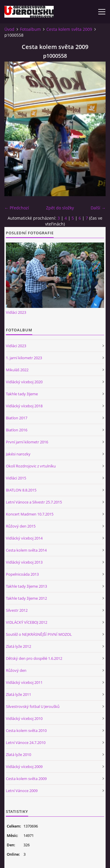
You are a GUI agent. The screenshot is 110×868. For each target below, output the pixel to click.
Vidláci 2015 (16, 478)
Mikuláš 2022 (17, 370)
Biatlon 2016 (17, 430)
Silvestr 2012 (17, 610)
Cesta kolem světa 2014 (26, 550)
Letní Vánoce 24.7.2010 (26, 742)
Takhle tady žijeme (22, 394)
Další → (98, 208)
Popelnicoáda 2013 (22, 574)
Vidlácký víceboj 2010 (24, 718)
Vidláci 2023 (16, 312)
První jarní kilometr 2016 (27, 442)
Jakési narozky (18, 454)
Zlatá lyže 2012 (18, 646)
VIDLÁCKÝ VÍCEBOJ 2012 (27, 622)
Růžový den (16, 670)
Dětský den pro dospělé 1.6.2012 (34, 658)
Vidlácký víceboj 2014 (24, 538)
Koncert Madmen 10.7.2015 (30, 514)
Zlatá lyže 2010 (18, 755)
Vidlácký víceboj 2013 (24, 562)
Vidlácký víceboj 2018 (24, 406)
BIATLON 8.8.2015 (21, 490)
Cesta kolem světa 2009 (69, 29)
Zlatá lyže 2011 (18, 694)
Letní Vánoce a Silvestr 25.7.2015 (34, 502)
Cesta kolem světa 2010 (26, 730)
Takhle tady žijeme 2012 (26, 598)
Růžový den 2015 (21, 526)
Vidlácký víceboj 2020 (24, 382)
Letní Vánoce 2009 (22, 791)
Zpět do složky (60, 208)
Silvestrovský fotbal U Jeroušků (33, 706)
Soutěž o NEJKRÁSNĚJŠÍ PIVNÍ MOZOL (39, 634)
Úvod (9, 29)
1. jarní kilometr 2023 (24, 358)
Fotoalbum (30, 29)
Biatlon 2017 (17, 418)
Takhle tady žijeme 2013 (26, 586)
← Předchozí (17, 208)
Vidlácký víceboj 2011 (24, 682)
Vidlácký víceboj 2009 (24, 767)
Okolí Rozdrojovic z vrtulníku (31, 466)
